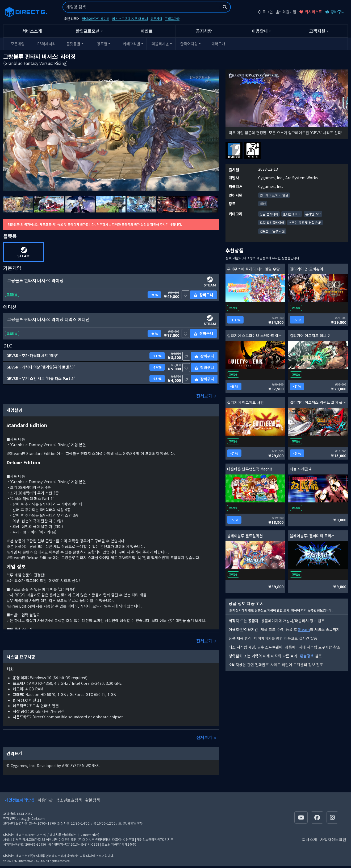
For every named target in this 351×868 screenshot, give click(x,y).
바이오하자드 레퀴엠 (96, 19)
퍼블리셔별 (160, 44)
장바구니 (335, 12)
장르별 (102, 44)
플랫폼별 (73, 44)
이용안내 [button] (260, 31)
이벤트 (147, 31)
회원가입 (286, 12)
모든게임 (18, 44)
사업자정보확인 (333, 839)
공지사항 (204, 31)
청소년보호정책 (69, 800)
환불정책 (307, 656)
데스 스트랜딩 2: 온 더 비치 (130, 19)
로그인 (265, 12)
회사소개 (310, 839)
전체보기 (206, 396)
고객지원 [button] (317, 31)
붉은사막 (156, 19)
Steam (304, 629)
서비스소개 (32, 31)
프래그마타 (172, 19)
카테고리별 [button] (131, 44)
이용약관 (45, 800)
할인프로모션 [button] (88, 31)
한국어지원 (189, 44)
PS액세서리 (46, 44)
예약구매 (218, 44)
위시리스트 (311, 12)
